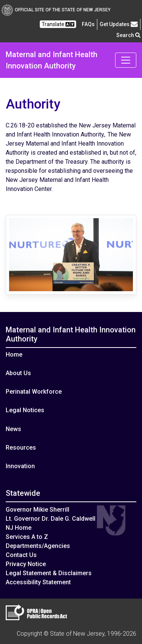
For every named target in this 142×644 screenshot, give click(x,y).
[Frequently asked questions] (88, 24)
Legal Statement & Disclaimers (49, 573)
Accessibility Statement (38, 582)
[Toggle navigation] (126, 60)
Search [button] (128, 35)
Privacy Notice (26, 564)
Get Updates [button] (119, 24)
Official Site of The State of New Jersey (56, 10)
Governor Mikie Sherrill (37, 510)
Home (14, 355)
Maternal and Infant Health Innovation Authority (51, 60)
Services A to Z (27, 537)
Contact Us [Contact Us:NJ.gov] (21, 555)
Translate (58, 24)
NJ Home (19, 528)
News (13, 429)
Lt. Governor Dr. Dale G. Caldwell (51, 519)
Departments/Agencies (38, 546)
